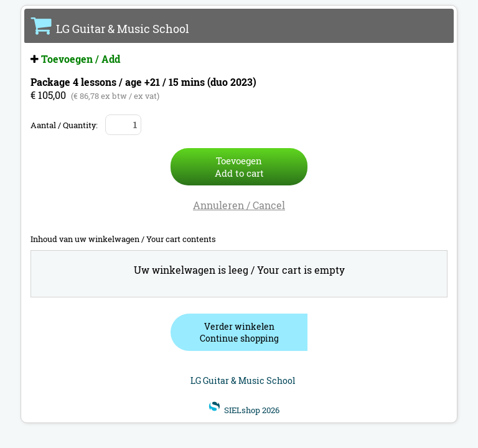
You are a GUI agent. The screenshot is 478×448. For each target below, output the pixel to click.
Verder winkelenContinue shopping (239, 332)
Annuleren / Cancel (239, 205)
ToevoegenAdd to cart (239, 167)
